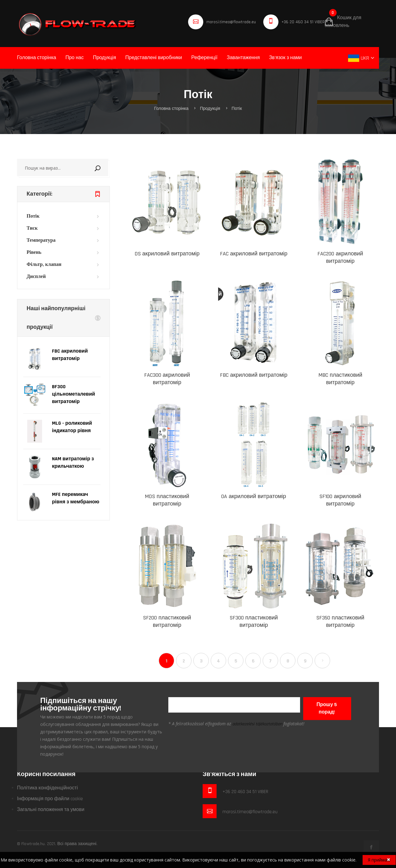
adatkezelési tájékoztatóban (257, 724)
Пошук (105, 167)
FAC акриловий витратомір (254, 254)
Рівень (34, 252)
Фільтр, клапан (44, 265)
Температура (41, 240)
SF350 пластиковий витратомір (340, 621)
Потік (237, 109)
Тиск (32, 228)
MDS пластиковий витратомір (167, 500)
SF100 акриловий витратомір (340, 500)
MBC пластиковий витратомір (340, 379)
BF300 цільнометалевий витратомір (73, 394)
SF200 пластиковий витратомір (167, 621)
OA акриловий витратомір (254, 496)
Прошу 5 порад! (327, 708)
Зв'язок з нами (286, 58)
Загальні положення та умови (51, 810)
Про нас (74, 58)
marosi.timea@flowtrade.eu (231, 22)
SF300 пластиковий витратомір (254, 621)
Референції (204, 58)
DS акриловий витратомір (167, 254)
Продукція (104, 58)
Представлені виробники (154, 58)
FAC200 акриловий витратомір (340, 257)
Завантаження (243, 58)
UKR (359, 58)
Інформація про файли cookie (50, 799)
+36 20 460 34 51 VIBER (303, 22)
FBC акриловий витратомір (254, 375)
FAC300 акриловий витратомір (167, 379)
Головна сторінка (37, 58)
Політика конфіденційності (47, 788)
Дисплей (36, 277)
